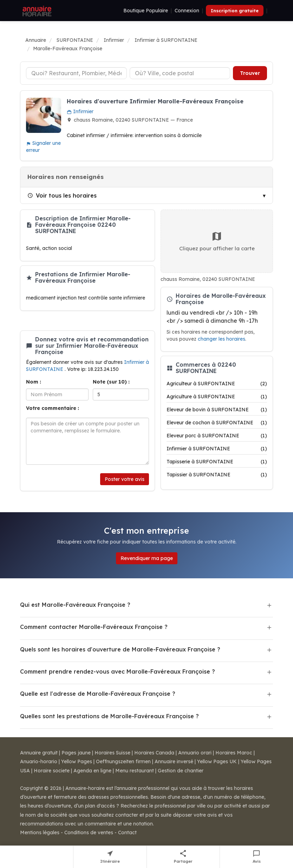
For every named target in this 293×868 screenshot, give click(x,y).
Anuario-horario (39, 761)
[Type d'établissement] (76, 73)
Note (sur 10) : (111, 382)
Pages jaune (76, 753)
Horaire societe (52, 771)
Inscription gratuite (235, 11)
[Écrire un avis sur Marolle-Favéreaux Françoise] (256, 857)
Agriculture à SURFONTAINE (217, 397)
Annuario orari (195, 753)
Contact (127, 832)
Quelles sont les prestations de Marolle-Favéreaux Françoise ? (109, 716)
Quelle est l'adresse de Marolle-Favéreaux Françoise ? (98, 694)
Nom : (34, 382)
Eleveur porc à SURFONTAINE (217, 436)
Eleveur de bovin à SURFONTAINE (217, 410)
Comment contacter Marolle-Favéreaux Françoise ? (94, 627)
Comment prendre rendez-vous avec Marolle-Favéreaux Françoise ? (118, 671)
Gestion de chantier (181, 771)
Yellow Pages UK (217, 761)
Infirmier (80, 111)
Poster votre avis (125, 479)
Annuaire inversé (174, 761)
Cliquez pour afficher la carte (217, 241)
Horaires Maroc (234, 753)
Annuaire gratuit (39, 753)
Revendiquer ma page (147, 558)
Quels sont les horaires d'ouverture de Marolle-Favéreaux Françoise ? (120, 649)
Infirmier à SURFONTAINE (217, 449)
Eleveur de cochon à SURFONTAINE (217, 423)
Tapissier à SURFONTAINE (217, 475)
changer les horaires (222, 339)
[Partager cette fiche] (184, 857)
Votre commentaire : (53, 408)
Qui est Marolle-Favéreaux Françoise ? (75, 605)
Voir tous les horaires (62, 195)
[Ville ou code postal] (180, 73)
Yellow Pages (77, 761)
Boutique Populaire (146, 11)
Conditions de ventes (89, 832)
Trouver (250, 73)
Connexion (187, 11)
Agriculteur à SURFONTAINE (217, 384)
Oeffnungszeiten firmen (123, 761)
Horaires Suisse (112, 753)
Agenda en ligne (92, 771)
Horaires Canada (154, 753)
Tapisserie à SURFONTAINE (217, 462)
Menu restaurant (135, 771)
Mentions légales (40, 832)
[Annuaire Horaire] (36, 11)
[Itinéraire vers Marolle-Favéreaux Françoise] (110, 857)
